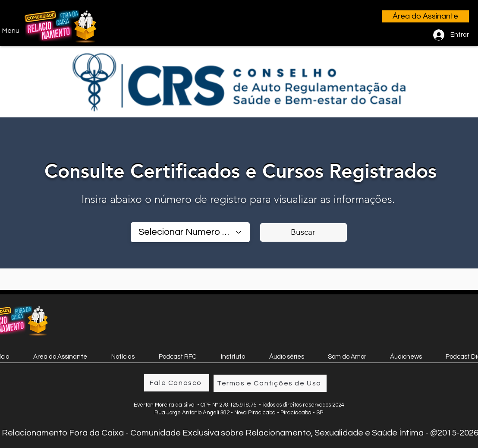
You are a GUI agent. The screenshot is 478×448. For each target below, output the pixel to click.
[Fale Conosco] (177, 383)
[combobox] (190, 232)
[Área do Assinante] (425, 16)
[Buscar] (303, 232)
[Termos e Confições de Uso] (270, 383)
